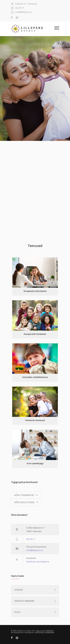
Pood (17, 612)
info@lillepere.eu (24, 12)
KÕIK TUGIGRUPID (24, 495)
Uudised (19, 590)
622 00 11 (20, 8)
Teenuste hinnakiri (24, 601)
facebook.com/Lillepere (38, 562)
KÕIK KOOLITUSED (24, 502)
